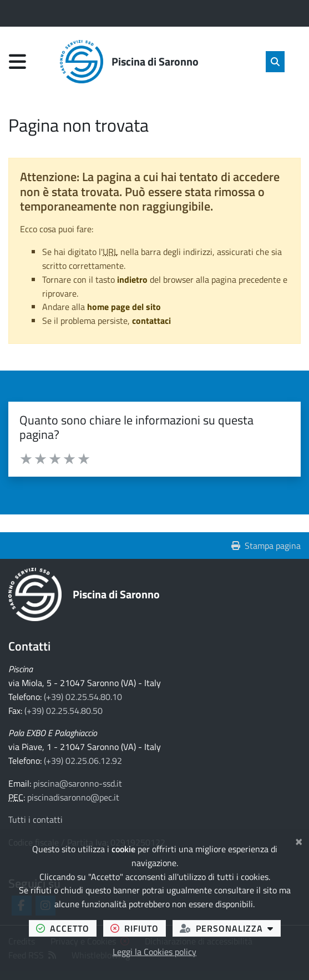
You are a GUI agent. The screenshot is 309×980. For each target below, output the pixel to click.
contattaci (151, 321)
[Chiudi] (299, 840)
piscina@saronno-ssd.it (78, 783)
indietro (132, 279)
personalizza (230, 928)
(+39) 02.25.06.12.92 (83, 761)
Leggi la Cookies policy (154, 952)
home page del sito (124, 307)
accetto (66, 928)
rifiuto (138, 928)
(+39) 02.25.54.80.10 (83, 697)
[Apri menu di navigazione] (17, 61)
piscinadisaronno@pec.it (73, 797)
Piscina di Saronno (116, 594)
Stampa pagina (266, 546)
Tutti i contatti (36, 819)
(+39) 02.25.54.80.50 (64, 711)
